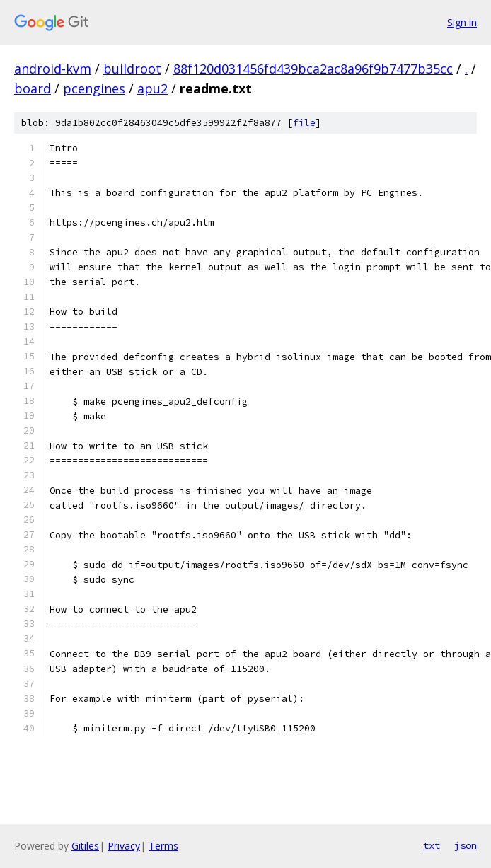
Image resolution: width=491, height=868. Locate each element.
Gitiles (85, 846)
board (33, 88)
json (466, 845)
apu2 (152, 88)
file (304, 123)
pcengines (94, 88)
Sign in (462, 22)
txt (432, 845)
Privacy (124, 846)
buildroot (132, 69)
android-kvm (53, 69)
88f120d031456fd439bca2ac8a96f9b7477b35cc (313, 69)
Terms (163, 846)
